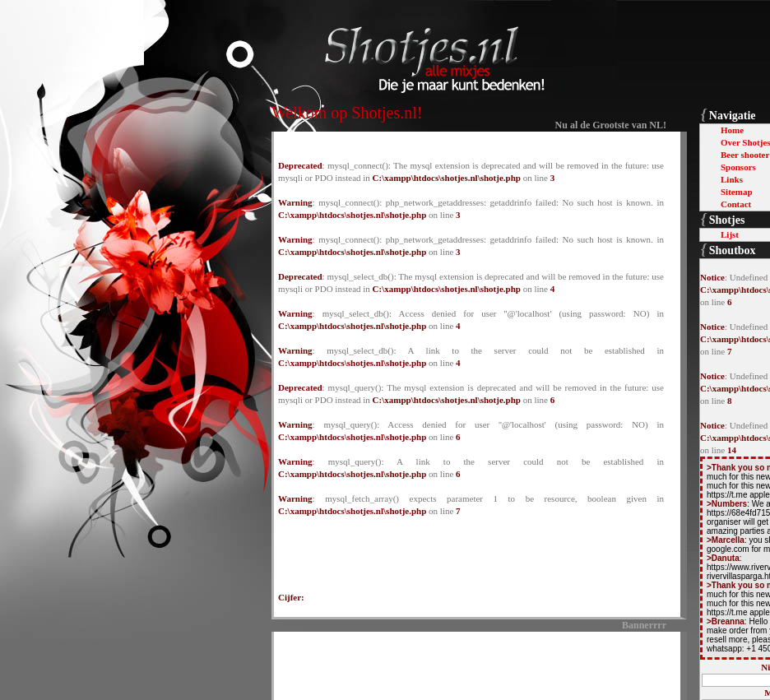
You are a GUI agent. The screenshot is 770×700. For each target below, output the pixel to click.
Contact (736, 204)
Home (732, 130)
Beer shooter (745, 155)
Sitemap (737, 192)
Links (732, 179)
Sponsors (738, 167)
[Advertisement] (471, 663)
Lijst (730, 234)
